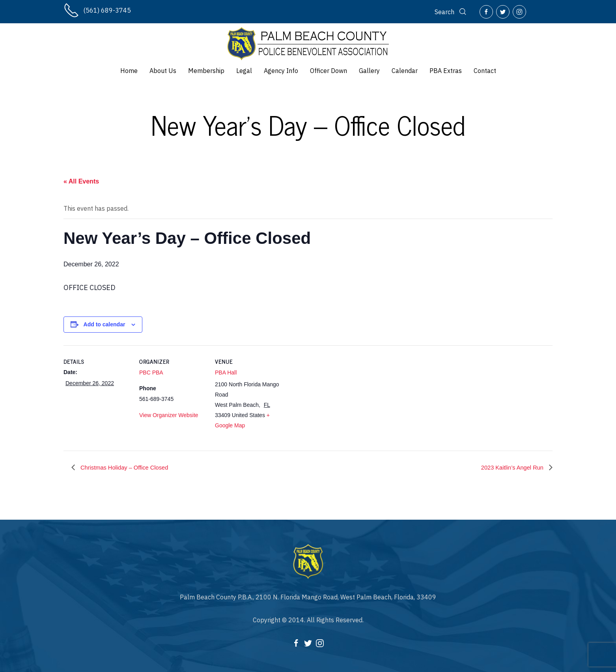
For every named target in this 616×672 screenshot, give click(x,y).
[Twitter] (503, 12)
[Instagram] (519, 12)
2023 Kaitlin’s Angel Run (510, 467)
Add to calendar (105, 324)
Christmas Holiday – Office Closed (128, 467)
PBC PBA (151, 373)
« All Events (81, 181)
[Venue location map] (332, 400)
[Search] (451, 12)
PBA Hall (226, 373)
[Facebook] (486, 12)
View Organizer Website (169, 415)
